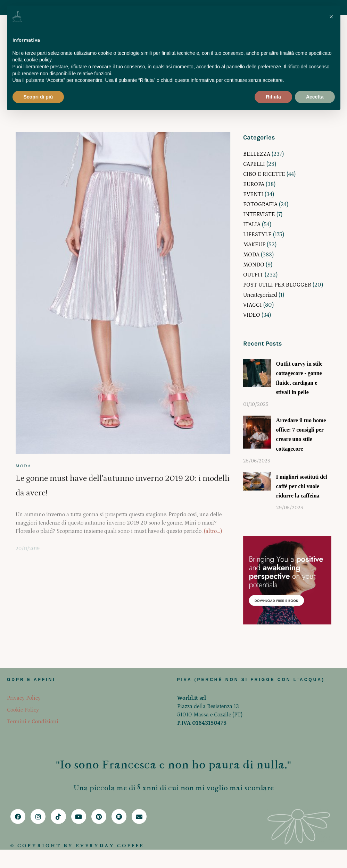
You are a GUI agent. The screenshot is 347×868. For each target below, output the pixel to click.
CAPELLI (254, 164)
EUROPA (254, 184)
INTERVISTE (259, 214)
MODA (23, 466)
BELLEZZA (257, 154)
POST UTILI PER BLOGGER (277, 285)
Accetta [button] (315, 97)
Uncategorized (260, 295)
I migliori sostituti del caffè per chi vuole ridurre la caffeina (302, 486)
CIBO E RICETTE (264, 174)
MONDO (254, 265)
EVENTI (253, 194)
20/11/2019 (28, 549)
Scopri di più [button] (38, 97)
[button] (331, 17)
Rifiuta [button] (273, 97)
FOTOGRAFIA (260, 204)
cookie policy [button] (38, 60)
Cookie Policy (23, 710)
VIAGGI (253, 305)
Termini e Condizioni (33, 722)
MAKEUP (254, 245)
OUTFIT (253, 275)
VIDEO (252, 315)
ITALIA (252, 224)
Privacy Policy (24, 698)
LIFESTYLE (257, 235)
